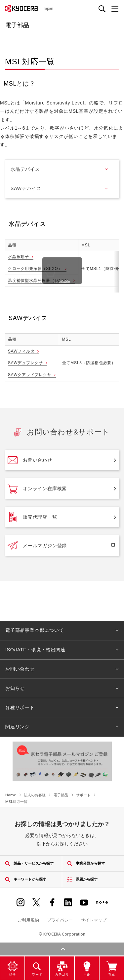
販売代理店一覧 (32, 517)
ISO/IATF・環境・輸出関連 (35, 650)
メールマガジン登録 (37, 546)
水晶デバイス (25, 169)
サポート (83, 795)
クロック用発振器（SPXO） (35, 269)
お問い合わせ (30, 460)
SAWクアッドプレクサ (30, 375)
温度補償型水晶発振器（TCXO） (39, 281)
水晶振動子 (19, 257)
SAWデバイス (26, 188)
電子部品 (61, 795)
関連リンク (18, 727)
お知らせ (15, 688)
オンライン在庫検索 (37, 489)
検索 (62, 939)
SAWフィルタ (21, 351)
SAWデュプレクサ (25, 363)
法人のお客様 (35, 795)
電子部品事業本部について (35, 630)
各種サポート (20, 707)
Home (11, 795)
